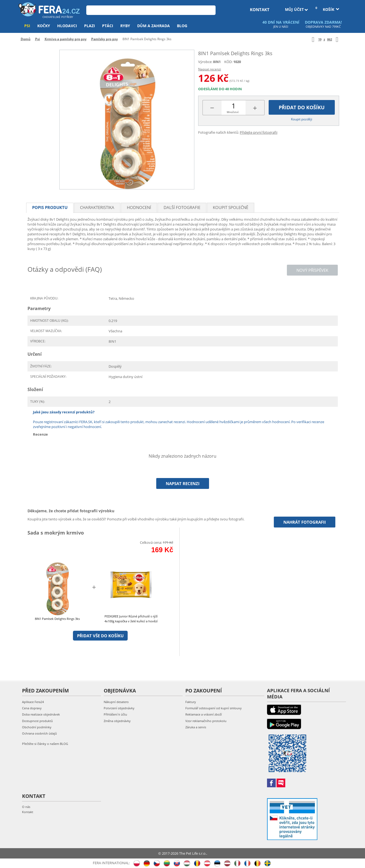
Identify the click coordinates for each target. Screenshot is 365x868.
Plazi (90, 26)
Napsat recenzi (210, 69)
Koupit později (302, 119)
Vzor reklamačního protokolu (206, 721)
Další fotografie (182, 207)
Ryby (125, 26)
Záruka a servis (196, 727)
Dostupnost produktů (37, 721)
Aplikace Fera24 (33, 702)
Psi (27, 26)
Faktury (191, 702)
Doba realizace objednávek (41, 714)
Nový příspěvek (312, 270)
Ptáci (108, 26)
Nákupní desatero (116, 702)
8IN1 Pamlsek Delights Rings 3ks (57, 619)
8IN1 (217, 62)
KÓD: (228, 62)
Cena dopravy (32, 708)
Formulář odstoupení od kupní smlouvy (214, 708)
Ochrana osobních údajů (39, 733)
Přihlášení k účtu (115, 714)
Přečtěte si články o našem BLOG (45, 744)
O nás (26, 807)
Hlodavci (67, 26)
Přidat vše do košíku (100, 636)
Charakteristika (97, 207)
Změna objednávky (117, 721)
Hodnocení (139, 207)
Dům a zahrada (154, 26)
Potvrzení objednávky (119, 708)
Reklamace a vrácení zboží (204, 714)
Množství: (233, 112)
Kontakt (28, 812)
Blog (182, 26)
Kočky (44, 26)
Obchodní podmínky (37, 727)
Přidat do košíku (302, 107)
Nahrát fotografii (305, 522)
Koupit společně (231, 207)
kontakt (260, 10)
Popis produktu (50, 207)
